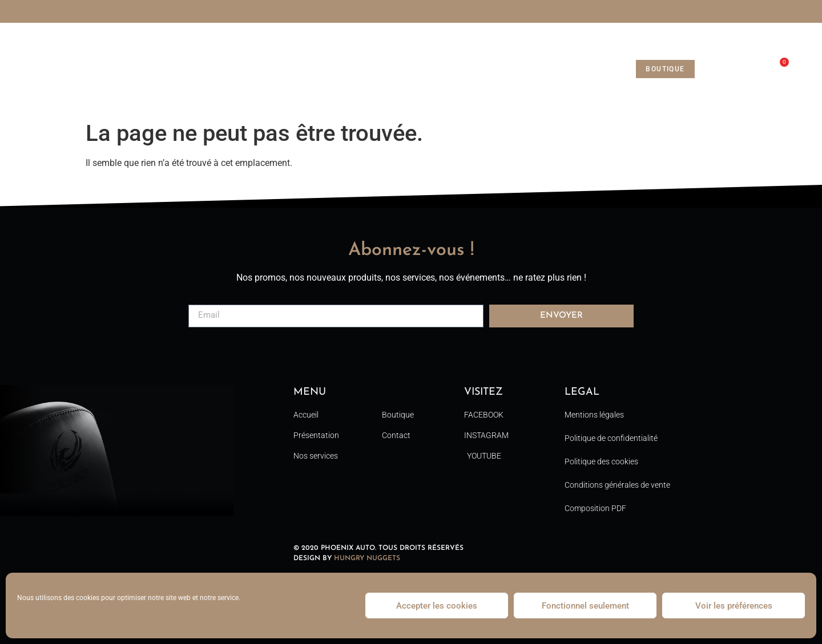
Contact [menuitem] (483, 69)
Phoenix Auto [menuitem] (327, 69)
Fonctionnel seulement (585, 606)
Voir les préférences (734, 606)
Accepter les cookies (437, 606)
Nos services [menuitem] (412, 69)
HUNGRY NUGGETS (367, 558)
